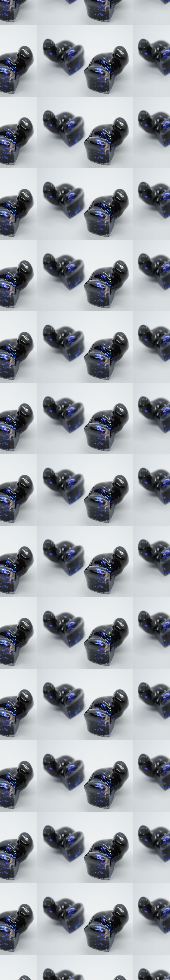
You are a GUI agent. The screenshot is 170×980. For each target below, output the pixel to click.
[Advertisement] (58, 131)
